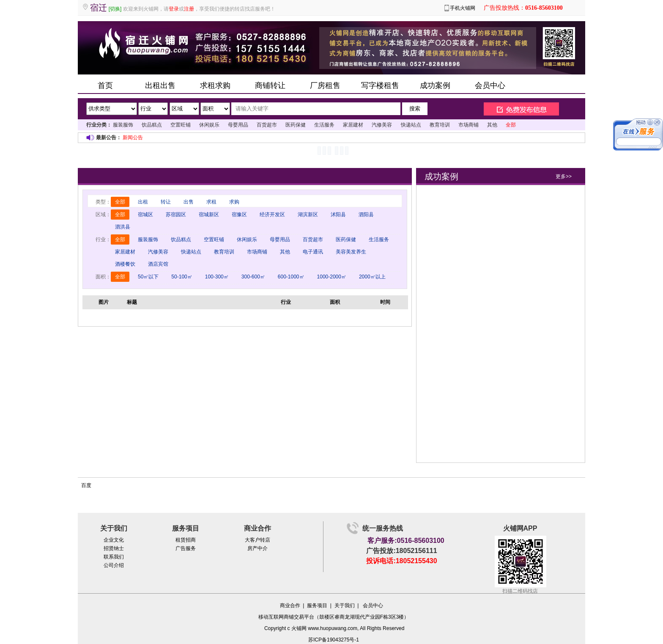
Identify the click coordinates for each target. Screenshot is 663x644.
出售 (189, 202)
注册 (189, 9)
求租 (211, 202)
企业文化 (114, 540)
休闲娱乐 (209, 125)
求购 (234, 202)
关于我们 (345, 605)
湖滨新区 (308, 215)
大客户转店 (258, 540)
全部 (120, 202)
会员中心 (490, 85)
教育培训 (440, 125)
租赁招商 (186, 540)
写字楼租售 (380, 85)
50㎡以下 (148, 277)
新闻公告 (133, 138)
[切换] (115, 9)
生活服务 (324, 125)
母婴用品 (238, 125)
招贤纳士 (114, 548)
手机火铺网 (463, 8)
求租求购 (215, 85)
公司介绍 (114, 565)
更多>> (564, 176)
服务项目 (317, 605)
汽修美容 (382, 125)
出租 (143, 202)
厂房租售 (325, 85)
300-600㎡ (253, 277)
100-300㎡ (217, 277)
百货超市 (267, 125)
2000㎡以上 (372, 277)
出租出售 (160, 85)
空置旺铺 (181, 125)
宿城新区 (209, 215)
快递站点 (411, 125)
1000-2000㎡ (332, 277)
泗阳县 (366, 215)
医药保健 (296, 125)
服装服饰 (123, 125)
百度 (86, 485)
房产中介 (258, 548)
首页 (105, 85)
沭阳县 (338, 215)
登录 (174, 9)
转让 (166, 202)
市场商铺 (468, 125)
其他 (492, 125)
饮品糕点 (152, 125)
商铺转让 (270, 85)
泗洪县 (123, 227)
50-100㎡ (182, 277)
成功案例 (435, 85)
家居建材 (353, 125)
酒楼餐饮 (125, 264)
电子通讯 (313, 252)
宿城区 (145, 215)
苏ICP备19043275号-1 (334, 640)
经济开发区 (272, 215)
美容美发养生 (351, 252)
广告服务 (186, 548)
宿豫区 (239, 215)
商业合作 (290, 605)
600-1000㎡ (291, 277)
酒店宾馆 (158, 264)
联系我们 (114, 557)
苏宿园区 (176, 215)
